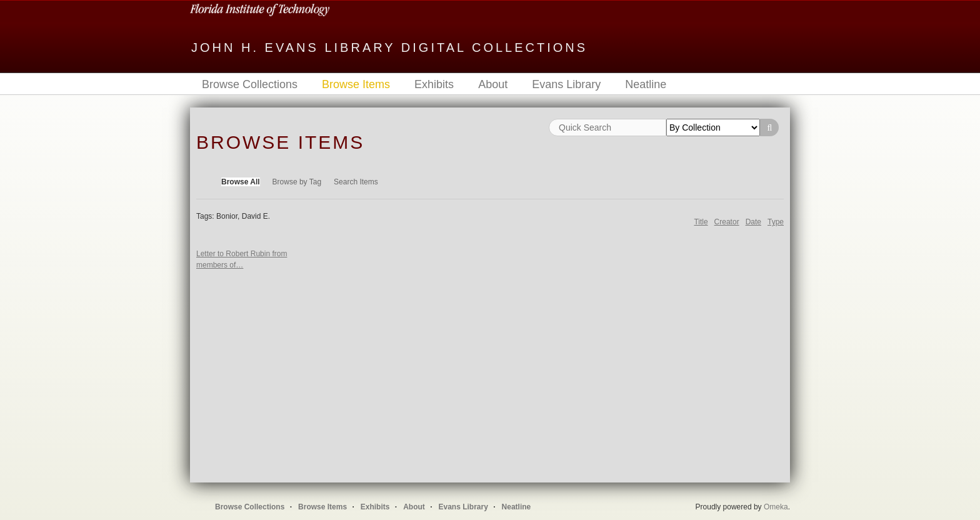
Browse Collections (250, 84)
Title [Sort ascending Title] (701, 222)
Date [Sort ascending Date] (753, 222)
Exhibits (434, 84)
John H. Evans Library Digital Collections (389, 47)
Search (769, 127)
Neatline (646, 84)
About (493, 84)
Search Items (356, 182)
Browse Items (356, 84)
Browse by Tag (297, 182)
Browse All (241, 182)
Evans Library (566, 84)
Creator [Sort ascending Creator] (727, 222)
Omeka (776, 507)
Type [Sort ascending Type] (776, 222)
